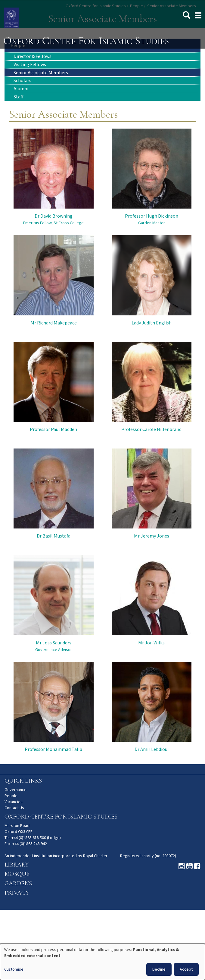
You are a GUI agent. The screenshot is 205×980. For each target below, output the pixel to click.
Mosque (17, 874)
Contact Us (14, 808)
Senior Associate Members (41, 73)
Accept (186, 969)
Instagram (182, 866)
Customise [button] (14, 969)
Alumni (21, 89)
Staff (19, 97)
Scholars (22, 81)
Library (17, 865)
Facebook (197, 866)
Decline (159, 969)
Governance (16, 790)
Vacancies (14, 802)
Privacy (17, 893)
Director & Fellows (33, 57)
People (11, 796)
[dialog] (102, 962)
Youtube (189, 866)
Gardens (18, 883)
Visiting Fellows (30, 65)
